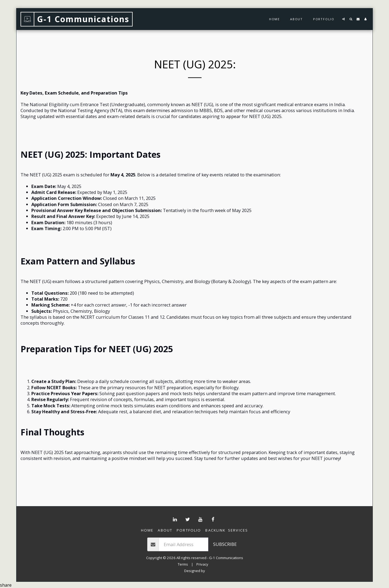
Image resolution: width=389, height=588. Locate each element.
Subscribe (225, 544)
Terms (183, 564)
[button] (343, 19)
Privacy (202, 564)
